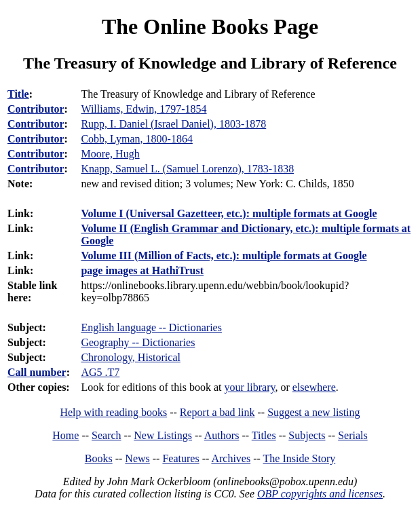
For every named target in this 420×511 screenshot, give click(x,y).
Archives (231, 458)
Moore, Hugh (110, 154)
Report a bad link (217, 412)
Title (18, 94)
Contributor (36, 109)
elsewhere (314, 387)
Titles (264, 435)
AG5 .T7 (100, 372)
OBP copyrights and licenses (320, 494)
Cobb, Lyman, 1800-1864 (136, 139)
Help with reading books (113, 412)
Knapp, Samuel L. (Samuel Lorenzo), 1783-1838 (187, 169)
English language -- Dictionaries (151, 327)
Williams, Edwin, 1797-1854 (144, 109)
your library (250, 387)
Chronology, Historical (131, 357)
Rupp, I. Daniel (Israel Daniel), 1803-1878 (173, 124)
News (137, 458)
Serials (353, 435)
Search (107, 435)
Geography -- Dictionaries (138, 342)
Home (65, 435)
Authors (222, 435)
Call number (37, 372)
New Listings (163, 435)
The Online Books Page (210, 26)
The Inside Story (300, 458)
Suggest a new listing (313, 412)
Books (99, 458)
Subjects (307, 435)
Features (180, 458)
